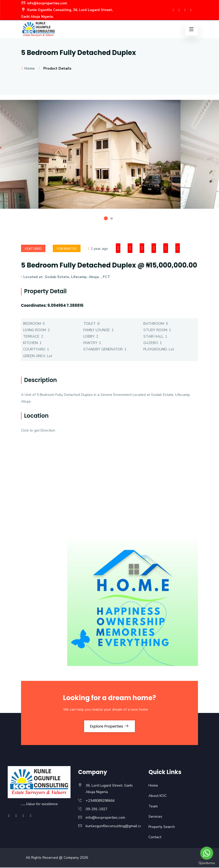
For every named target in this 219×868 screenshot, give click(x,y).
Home (28, 68)
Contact (155, 838)
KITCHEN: (31, 342)
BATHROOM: (154, 323)
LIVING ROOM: (35, 330)
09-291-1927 (96, 810)
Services (155, 817)
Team (153, 807)
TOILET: (90, 323)
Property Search (162, 828)
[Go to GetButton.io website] (207, 863)
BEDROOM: (32, 323)
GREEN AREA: (34, 355)
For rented (69, 248)
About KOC (158, 797)
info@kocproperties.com (46, 3)
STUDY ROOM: (156, 330)
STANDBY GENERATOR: (103, 349)
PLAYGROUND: (156, 349)
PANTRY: (91, 342)
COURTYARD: (34, 349)
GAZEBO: (151, 342)
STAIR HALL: (154, 336)
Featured (34, 248)
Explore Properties (109, 726)
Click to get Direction (38, 430)
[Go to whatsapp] (207, 853)
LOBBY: (89, 336)
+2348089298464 (100, 801)
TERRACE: (32, 336)
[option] (109, 158)
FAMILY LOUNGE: (97, 330)
